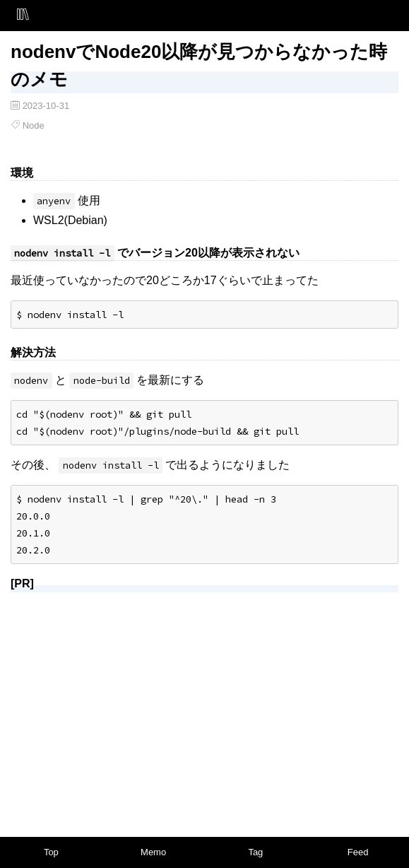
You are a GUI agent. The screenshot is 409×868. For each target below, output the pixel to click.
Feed (358, 852)
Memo (153, 852)
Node (34, 125)
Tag (255, 852)
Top (51, 852)
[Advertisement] (204, 703)
